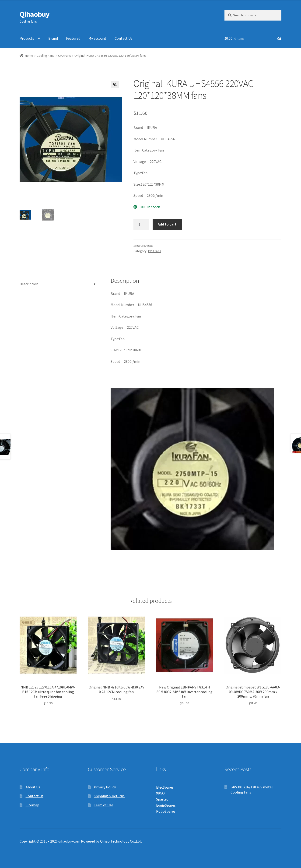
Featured (73, 38)
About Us (33, 787)
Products (27, 38)
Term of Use (103, 805)
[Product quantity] (141, 224)
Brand (53, 38)
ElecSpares (165, 787)
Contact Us (123, 38)
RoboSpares (166, 811)
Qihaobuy (35, 14)
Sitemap (32, 805)
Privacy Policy (105, 787)
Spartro (162, 799)
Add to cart (167, 224)
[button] (115, 85)
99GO (160, 793)
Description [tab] (29, 284)
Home (29, 56)
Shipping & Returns (109, 796)
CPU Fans (65, 56)
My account (97, 38)
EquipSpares (166, 805)
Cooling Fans (45, 56)
